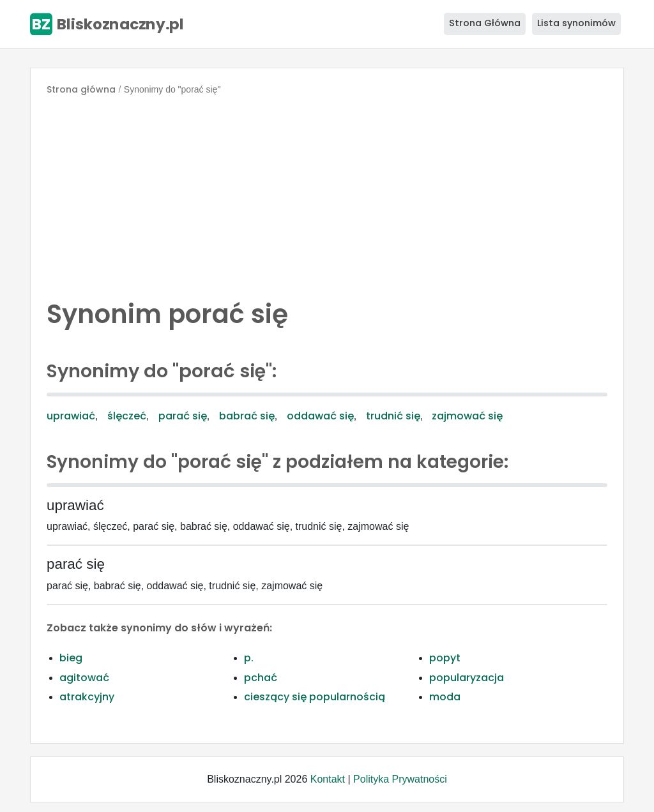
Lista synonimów (576, 23)
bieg (71, 658)
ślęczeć (127, 416)
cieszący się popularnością (315, 697)
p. (249, 658)
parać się (183, 416)
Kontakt (328, 779)
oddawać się (320, 416)
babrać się (247, 416)
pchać (261, 678)
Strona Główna (485, 23)
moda (445, 697)
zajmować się (467, 416)
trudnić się (393, 416)
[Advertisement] (327, 194)
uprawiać (71, 416)
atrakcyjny (87, 697)
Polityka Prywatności (400, 779)
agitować (84, 678)
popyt (445, 658)
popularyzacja (467, 678)
